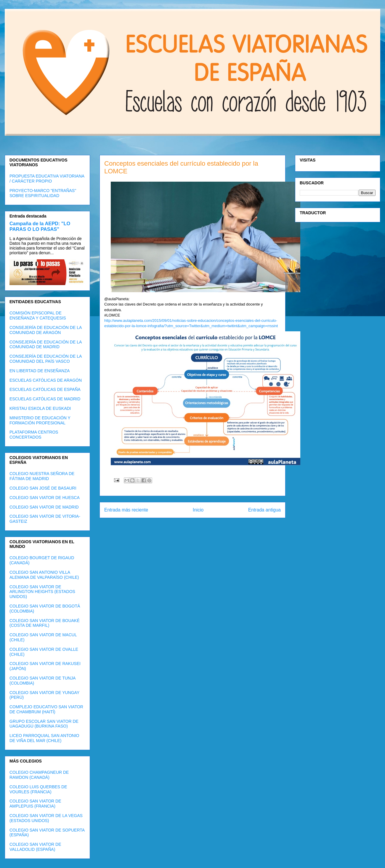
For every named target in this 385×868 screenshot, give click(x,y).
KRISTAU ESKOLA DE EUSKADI (40, 408)
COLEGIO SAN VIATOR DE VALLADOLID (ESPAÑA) (35, 847)
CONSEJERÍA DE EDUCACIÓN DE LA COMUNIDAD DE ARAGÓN (46, 330)
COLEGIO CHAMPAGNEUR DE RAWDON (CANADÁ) (39, 775)
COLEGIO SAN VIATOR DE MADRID (44, 507)
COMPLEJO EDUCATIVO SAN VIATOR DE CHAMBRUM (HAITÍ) (46, 709)
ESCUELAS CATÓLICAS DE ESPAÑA (45, 389)
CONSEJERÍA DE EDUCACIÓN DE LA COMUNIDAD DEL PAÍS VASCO (46, 359)
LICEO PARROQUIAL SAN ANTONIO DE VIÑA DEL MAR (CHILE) (44, 738)
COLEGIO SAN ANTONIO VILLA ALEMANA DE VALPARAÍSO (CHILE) (44, 575)
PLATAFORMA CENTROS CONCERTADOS (34, 435)
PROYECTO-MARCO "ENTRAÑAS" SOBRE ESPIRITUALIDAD (43, 193)
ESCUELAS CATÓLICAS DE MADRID (45, 399)
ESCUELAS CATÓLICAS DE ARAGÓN (46, 380)
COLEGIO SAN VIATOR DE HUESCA (45, 498)
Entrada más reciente (126, 510)
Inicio (198, 510)
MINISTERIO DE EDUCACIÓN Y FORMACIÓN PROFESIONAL (40, 420)
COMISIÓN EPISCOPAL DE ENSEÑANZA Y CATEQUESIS (38, 315)
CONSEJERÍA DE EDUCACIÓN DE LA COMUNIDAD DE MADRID (46, 345)
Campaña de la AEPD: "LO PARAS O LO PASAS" (40, 226)
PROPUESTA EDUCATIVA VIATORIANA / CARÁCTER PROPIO (47, 179)
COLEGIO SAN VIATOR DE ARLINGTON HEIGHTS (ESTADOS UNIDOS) (42, 592)
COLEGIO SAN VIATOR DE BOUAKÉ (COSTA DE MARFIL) (45, 623)
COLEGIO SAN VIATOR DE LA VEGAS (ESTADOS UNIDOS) (46, 818)
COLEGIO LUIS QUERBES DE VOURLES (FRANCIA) (38, 789)
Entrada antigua (264, 510)
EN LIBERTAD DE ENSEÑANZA (40, 371)
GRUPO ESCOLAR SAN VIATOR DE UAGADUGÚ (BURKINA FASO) (44, 724)
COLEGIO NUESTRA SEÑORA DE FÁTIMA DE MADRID (42, 476)
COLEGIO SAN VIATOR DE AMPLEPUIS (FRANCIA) (35, 804)
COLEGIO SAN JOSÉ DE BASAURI (43, 488)
